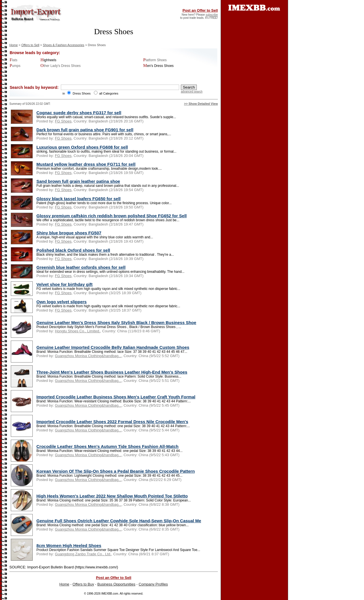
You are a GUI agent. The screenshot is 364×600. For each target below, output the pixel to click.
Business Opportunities (116, 584)
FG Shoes (63, 121)
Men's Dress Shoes (159, 66)
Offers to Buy (83, 584)
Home (14, 45)
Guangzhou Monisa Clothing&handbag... (88, 356)
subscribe (212, 15)
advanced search (192, 92)
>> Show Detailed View (201, 104)
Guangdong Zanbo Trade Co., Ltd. (83, 554)
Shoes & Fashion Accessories (64, 45)
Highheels (48, 60)
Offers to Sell (30, 45)
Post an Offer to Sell (200, 10)
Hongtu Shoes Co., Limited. (77, 331)
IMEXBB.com (110, 594)
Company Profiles (153, 584)
